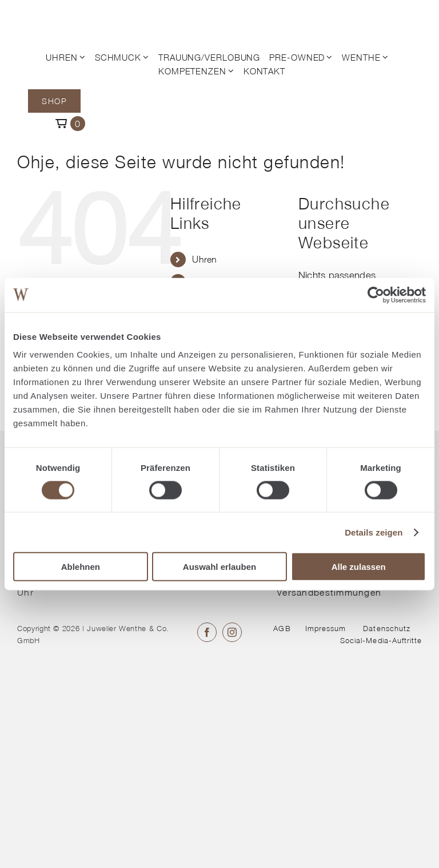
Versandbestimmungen (329, 592)
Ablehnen (81, 567)
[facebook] (207, 632)
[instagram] (232, 632)
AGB (282, 628)
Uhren (204, 259)
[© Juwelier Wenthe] (62, 16)
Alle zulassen (359, 567)
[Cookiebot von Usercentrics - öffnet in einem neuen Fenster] (376, 295)
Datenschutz (386, 628)
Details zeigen (374, 532)
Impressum (326, 628)
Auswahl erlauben (219, 567)
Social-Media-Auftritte (381, 640)
